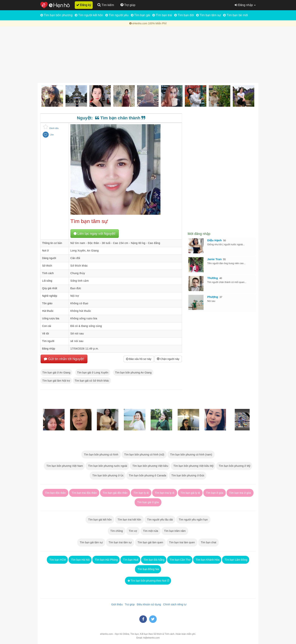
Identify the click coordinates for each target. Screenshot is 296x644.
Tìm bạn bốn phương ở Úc (108, 475)
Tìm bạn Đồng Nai (148, 569)
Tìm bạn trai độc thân (84, 493)
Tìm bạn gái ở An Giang (56, 373)
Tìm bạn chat (209, 542)
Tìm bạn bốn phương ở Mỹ (234, 466)
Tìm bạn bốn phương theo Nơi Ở (148, 581)
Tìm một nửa (151, 531)
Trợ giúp (129, 604)
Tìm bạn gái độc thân (115, 493)
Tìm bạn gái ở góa (148, 502)
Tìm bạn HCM (57, 560)
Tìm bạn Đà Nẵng (154, 560)
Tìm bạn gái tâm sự (91, 542)
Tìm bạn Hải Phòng (106, 560)
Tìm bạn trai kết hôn (129, 520)
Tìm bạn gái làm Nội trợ (56, 381)
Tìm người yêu (117, 15)
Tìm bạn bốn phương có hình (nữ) (144, 455)
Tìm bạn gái (141, 15)
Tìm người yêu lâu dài (160, 520)
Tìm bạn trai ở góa (240, 493)
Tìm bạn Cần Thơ (180, 560)
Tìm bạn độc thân (55, 493)
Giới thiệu (116, 604)
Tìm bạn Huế (130, 560)
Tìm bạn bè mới (235, 15)
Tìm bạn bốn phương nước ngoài (107, 466)
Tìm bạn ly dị (141, 493)
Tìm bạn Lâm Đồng (236, 560)
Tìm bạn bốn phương (56, 15)
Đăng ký (84, 5)
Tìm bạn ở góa (215, 493)
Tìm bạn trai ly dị (165, 493)
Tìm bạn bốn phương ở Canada (147, 475)
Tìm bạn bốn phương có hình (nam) (191, 455)
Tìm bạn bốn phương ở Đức (188, 475)
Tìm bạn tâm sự (209, 15)
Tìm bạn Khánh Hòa (207, 560)
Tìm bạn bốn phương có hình (101, 455)
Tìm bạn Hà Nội (80, 560)
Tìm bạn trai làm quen (182, 542)
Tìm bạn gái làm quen (150, 542)
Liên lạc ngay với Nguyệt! (95, 234)
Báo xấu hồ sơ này (139, 359)
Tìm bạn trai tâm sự (120, 542)
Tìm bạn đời (184, 15)
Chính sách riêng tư (174, 604)
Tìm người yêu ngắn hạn (193, 520)
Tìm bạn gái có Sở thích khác (92, 381)
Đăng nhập (245, 5)
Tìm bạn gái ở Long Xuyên (93, 373)
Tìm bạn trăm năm (175, 531)
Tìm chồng (117, 531)
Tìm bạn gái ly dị (190, 493)
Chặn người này (168, 359)
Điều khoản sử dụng (148, 604)
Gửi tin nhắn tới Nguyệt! (64, 359)
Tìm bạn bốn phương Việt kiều (150, 466)
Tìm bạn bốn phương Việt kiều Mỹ (193, 466)
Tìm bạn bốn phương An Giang (133, 373)
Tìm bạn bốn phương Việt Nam (64, 466)
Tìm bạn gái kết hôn (100, 520)
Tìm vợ (133, 531)
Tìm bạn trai (162, 15)
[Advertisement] (148, 55)
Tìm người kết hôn (89, 15)
